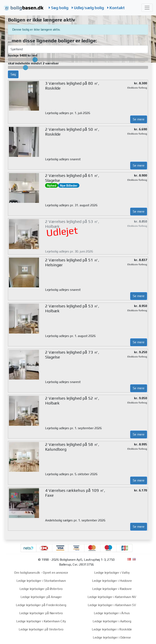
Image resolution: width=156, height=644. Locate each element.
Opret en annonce (55, 573)
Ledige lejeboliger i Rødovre (112, 589)
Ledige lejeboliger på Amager (41, 597)
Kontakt (116, 8)
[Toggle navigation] (147, 8)
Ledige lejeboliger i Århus (112, 613)
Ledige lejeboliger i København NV (112, 597)
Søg (13, 74)
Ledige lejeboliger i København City (41, 621)
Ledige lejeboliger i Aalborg (112, 621)
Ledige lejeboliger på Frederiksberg (41, 605)
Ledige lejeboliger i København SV (112, 605)
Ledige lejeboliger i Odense (112, 637)
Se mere (139, 119)
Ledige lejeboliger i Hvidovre (112, 581)
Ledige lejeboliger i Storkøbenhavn (41, 581)
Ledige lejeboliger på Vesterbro (41, 629)
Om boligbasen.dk (27, 573)
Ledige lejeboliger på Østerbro (41, 589)
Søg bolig (59, 8)
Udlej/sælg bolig (88, 8)
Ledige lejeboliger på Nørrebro (41, 613)
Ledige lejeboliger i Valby (112, 573)
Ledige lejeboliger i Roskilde (112, 629)
